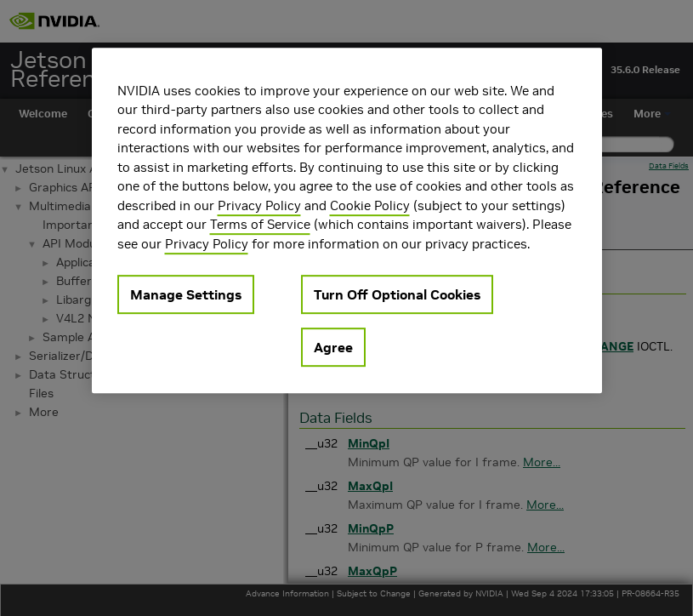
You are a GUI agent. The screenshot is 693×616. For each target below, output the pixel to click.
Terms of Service (260, 224)
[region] (347, 221)
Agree (333, 347)
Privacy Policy (259, 205)
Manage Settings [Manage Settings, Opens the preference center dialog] (186, 294)
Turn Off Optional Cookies (397, 294)
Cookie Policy (370, 205)
